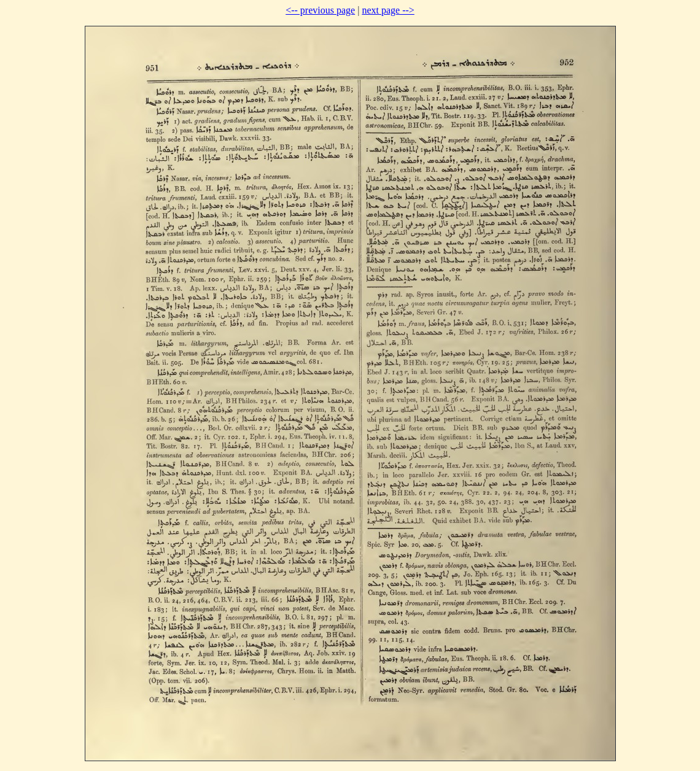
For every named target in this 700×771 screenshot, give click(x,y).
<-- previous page (320, 10)
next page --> (388, 10)
